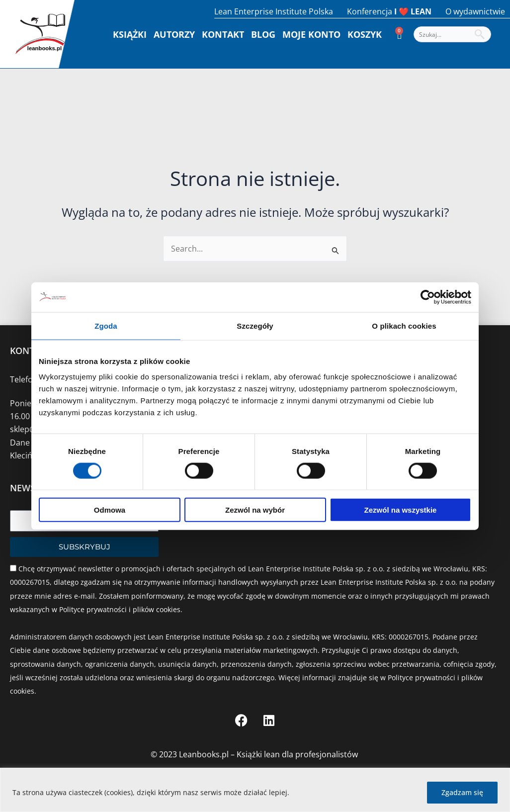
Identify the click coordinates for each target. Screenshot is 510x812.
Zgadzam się (462, 792)
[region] (255, 790)
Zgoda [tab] (106, 325)
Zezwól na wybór (255, 510)
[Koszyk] (399, 35)
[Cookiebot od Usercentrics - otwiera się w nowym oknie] (428, 297)
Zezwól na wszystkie (401, 510)
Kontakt (223, 34)
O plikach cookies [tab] (404, 325)
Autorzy (174, 34)
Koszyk (365, 34)
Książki (130, 34)
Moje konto (311, 34)
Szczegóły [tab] (255, 325)
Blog (263, 34)
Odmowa (110, 510)
